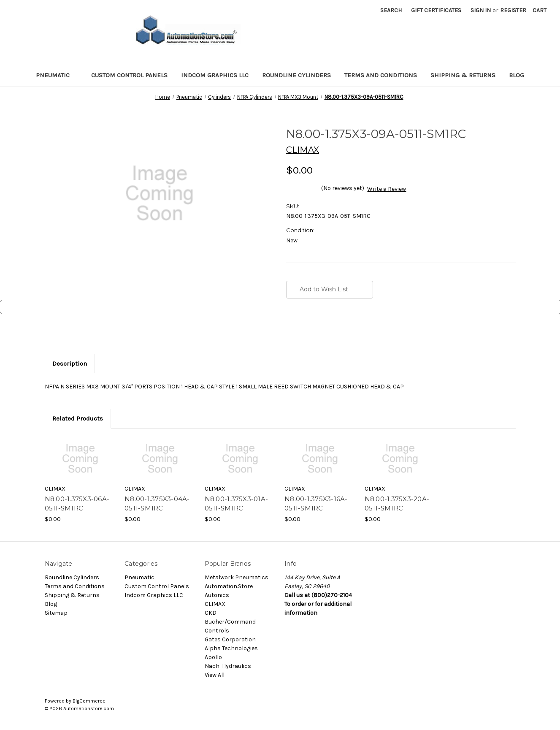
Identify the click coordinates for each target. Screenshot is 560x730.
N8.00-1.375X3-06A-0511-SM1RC (77, 504)
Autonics (217, 595)
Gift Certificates (436, 10)
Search (391, 10)
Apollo (213, 657)
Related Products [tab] (78, 418)
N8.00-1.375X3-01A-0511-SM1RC (237, 504)
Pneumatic (57, 75)
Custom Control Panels (129, 75)
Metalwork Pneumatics (237, 577)
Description (70, 364)
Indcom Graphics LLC (215, 75)
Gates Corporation (230, 639)
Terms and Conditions (381, 75)
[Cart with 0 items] (540, 10)
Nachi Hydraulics (228, 666)
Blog (517, 75)
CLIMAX (215, 604)
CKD (211, 613)
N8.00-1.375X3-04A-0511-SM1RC (157, 504)
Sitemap (56, 613)
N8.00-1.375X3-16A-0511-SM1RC (316, 504)
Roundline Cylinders (296, 75)
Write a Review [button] (387, 189)
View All (215, 675)
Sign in (481, 10)
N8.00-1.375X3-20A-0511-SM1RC (397, 504)
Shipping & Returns (463, 75)
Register (513, 10)
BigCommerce (89, 701)
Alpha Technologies (231, 648)
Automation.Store (229, 586)
